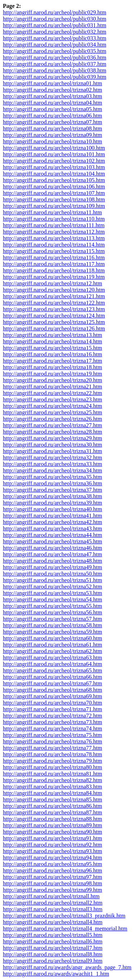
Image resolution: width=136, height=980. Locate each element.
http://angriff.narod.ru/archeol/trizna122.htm (54, 303)
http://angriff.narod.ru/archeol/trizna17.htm (53, 361)
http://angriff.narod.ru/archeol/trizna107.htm (54, 193)
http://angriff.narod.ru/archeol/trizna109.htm (54, 206)
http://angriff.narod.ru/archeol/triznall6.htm (53, 941)
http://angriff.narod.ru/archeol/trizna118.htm (54, 270)
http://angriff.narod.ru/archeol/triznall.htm (51, 896)
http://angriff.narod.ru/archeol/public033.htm (55, 38)
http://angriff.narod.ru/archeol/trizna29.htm (53, 438)
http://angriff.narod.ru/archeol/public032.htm (55, 32)
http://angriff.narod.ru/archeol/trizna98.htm (53, 883)
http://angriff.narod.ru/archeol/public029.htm (55, 12)
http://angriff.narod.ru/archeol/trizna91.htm (53, 838)
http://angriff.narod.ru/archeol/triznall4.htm (53, 922)
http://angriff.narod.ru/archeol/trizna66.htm (53, 677)
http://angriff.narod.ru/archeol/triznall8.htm (53, 954)
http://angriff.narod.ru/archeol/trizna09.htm (53, 135)
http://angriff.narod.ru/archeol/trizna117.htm (54, 264)
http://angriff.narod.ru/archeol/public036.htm (55, 58)
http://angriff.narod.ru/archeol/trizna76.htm (53, 741)
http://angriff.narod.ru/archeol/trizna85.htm (53, 800)
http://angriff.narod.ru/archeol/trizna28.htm (53, 432)
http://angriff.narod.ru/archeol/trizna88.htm (53, 819)
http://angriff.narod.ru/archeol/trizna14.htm (53, 341)
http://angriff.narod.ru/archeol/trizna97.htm (53, 877)
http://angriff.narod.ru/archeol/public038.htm (55, 70)
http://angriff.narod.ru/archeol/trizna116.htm (54, 258)
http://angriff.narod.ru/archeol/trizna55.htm (53, 606)
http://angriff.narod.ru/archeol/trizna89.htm (53, 825)
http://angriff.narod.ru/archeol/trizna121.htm (54, 296)
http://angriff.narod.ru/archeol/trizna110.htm (54, 219)
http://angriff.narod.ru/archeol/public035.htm (55, 51)
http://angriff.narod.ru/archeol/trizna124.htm (54, 316)
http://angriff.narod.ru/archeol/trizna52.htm (53, 587)
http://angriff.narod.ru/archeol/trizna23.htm (53, 399)
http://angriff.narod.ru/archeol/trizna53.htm (53, 593)
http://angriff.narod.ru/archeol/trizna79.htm (53, 761)
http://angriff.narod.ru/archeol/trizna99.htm (53, 890)
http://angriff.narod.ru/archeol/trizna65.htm (53, 670)
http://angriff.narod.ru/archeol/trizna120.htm (54, 290)
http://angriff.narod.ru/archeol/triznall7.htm (53, 948)
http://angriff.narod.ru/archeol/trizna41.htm (53, 516)
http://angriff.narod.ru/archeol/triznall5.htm (53, 935)
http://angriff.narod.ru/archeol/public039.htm (55, 77)
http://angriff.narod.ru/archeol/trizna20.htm (53, 380)
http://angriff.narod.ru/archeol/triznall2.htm (53, 903)
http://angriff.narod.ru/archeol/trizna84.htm (53, 793)
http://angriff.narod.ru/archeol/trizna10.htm (53, 141)
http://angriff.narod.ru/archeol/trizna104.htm (54, 174)
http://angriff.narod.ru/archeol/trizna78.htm (53, 754)
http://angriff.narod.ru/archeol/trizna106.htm (54, 187)
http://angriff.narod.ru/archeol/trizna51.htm (53, 580)
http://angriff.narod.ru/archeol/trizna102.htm (54, 161)
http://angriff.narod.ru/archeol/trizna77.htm (53, 748)
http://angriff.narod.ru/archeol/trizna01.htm (53, 83)
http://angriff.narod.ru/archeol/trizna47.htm (53, 554)
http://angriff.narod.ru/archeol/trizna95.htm (53, 864)
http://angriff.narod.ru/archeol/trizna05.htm (53, 109)
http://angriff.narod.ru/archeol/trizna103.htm (54, 167)
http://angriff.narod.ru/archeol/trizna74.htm (53, 729)
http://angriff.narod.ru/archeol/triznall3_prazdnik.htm (64, 916)
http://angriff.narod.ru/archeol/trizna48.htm (53, 561)
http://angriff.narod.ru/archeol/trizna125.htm (54, 322)
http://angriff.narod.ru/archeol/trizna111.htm (54, 225)
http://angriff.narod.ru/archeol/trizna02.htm (53, 90)
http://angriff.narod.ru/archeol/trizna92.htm (53, 845)
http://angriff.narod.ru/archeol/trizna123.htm (54, 309)
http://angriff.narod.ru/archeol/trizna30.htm (53, 445)
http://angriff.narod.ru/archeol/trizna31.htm (53, 451)
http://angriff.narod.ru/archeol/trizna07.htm (53, 122)
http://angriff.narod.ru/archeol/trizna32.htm (53, 458)
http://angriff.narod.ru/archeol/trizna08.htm (53, 129)
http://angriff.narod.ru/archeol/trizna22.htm (53, 393)
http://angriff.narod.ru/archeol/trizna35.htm (53, 477)
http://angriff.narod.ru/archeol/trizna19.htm (53, 374)
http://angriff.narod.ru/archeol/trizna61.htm (53, 645)
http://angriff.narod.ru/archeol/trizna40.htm (53, 509)
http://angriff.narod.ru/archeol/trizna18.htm (53, 367)
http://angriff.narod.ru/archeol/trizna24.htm (53, 406)
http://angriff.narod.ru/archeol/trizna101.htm (54, 154)
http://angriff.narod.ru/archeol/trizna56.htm (53, 612)
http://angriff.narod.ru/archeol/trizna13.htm (53, 335)
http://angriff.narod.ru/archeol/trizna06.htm (53, 116)
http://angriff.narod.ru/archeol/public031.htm (55, 25)
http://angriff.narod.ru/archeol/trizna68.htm (53, 690)
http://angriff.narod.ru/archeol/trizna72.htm (53, 716)
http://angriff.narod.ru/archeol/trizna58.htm (53, 625)
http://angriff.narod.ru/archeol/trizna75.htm (53, 735)
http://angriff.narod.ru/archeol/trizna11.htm (52, 212)
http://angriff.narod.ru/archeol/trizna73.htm (53, 722)
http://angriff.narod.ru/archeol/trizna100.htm (54, 148)
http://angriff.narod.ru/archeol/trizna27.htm (53, 425)
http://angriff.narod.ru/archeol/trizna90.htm (53, 832)
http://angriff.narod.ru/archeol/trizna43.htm (53, 529)
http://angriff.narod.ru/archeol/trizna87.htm (53, 812)
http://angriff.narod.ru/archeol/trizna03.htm (53, 96)
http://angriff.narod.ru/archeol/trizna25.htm (53, 412)
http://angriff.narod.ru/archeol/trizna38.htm (53, 496)
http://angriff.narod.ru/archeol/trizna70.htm (53, 703)
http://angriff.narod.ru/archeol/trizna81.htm (53, 774)
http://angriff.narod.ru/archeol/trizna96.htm (53, 870)
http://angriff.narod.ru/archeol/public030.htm (55, 19)
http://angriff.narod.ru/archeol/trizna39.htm (53, 503)
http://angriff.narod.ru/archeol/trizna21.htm (53, 387)
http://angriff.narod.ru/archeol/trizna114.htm (54, 245)
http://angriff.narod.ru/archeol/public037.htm (55, 64)
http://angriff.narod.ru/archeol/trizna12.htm (53, 283)
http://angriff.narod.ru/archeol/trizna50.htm (53, 574)
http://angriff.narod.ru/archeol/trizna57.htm (53, 619)
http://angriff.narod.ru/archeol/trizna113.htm (54, 238)
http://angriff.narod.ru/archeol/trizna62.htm (53, 651)
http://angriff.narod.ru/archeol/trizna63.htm (53, 658)
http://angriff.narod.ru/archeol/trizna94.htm (53, 858)
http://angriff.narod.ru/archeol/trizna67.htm (53, 683)
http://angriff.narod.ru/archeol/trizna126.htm (54, 329)
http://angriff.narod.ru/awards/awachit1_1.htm (56, 974)
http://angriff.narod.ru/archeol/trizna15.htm (53, 348)
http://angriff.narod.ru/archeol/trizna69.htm (53, 696)
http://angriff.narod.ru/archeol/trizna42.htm (53, 522)
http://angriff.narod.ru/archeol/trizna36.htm (53, 483)
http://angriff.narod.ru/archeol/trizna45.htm (53, 541)
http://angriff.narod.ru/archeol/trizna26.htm (53, 419)
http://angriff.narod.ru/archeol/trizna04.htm (53, 103)
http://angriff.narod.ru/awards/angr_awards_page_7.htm (67, 967)
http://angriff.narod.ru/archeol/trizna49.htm (53, 567)
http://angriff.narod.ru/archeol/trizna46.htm (53, 548)
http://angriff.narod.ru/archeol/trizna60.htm (53, 638)
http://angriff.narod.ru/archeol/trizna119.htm (54, 277)
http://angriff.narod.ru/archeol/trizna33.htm (53, 464)
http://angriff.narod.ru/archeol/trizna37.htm (53, 490)
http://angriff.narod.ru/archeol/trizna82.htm (53, 780)
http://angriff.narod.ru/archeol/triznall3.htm (53, 909)
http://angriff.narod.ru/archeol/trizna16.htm (53, 354)
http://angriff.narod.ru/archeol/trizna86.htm (53, 806)
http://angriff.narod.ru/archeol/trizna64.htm (53, 664)
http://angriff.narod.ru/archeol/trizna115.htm (54, 251)
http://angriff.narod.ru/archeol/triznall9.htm (53, 961)
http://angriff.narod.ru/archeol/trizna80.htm (53, 767)
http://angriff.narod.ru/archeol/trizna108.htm (54, 199)
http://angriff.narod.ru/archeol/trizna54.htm (53, 600)
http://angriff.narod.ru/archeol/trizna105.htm (54, 180)
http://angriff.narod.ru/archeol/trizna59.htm (53, 632)
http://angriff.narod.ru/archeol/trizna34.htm (53, 470)
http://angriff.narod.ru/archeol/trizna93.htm (53, 851)
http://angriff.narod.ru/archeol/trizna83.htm (53, 787)
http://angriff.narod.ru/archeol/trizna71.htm (53, 709)
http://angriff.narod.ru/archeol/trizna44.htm (53, 535)
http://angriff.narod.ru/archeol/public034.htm (55, 45)
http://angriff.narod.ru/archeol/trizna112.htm (54, 232)
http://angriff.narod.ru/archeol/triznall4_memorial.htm (65, 929)
